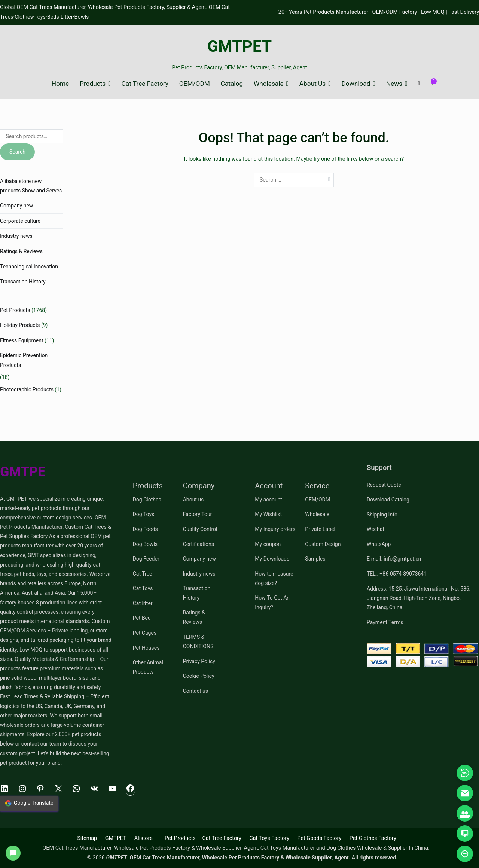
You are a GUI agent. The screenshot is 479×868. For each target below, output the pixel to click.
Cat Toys (143, 588)
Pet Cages (145, 633)
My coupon (268, 544)
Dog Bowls (145, 544)
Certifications (199, 544)
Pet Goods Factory (319, 838)
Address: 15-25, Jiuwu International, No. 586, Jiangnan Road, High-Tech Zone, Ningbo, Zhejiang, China (418, 598)
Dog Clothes (147, 500)
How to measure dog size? (274, 578)
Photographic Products (27, 389)
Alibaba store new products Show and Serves (31, 186)
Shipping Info (382, 515)
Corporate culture (20, 221)
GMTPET (240, 46)
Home (60, 84)
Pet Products (15, 310)
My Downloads (272, 559)
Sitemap (87, 838)
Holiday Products (20, 325)
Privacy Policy (199, 661)
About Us (312, 84)
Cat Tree (143, 574)
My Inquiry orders (275, 529)
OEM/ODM (195, 84)
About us (193, 500)
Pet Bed (142, 618)
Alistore (144, 838)
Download (356, 84)
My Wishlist (268, 514)
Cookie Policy (199, 676)
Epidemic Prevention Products (24, 360)
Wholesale (269, 84)
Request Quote (384, 485)
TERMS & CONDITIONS (198, 642)
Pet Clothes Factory (373, 838)
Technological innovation (29, 267)
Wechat (376, 529)
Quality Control (200, 529)
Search (17, 152)
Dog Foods (145, 529)
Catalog (232, 84)
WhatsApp (379, 544)
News (394, 84)
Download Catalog (388, 500)
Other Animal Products (148, 667)
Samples (315, 559)
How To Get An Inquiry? (272, 602)
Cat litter (143, 603)
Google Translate (29, 803)
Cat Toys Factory (269, 838)
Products (93, 84)
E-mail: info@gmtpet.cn (394, 559)
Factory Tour (198, 514)
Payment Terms (385, 622)
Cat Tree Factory (145, 84)
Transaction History (23, 282)
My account (269, 500)
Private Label (320, 529)
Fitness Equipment (22, 340)
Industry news (16, 236)
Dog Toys (144, 514)
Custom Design (323, 544)
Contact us (196, 691)
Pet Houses (146, 648)
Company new (16, 206)
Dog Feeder (146, 559)
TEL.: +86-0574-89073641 (397, 574)
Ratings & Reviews (21, 251)
